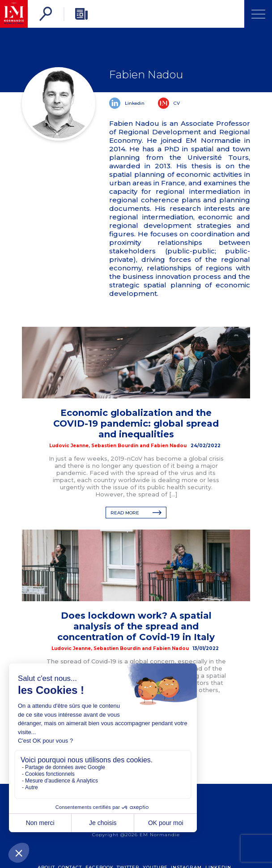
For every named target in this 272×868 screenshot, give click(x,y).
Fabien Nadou (169, 446)
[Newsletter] (81, 14)
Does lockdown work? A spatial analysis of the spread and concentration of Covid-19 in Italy (136, 626)
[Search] (46, 14)
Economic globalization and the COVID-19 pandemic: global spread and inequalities (136, 423)
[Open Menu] (258, 14)
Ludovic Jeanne (69, 446)
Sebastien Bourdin (115, 446)
